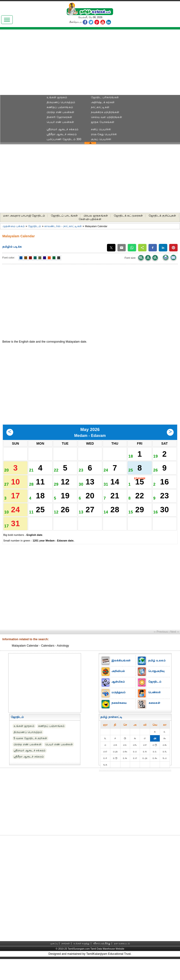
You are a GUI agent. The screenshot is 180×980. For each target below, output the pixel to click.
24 (16, 525)
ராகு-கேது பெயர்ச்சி (104, 134)
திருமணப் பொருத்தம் (61, 102)
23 (164, 508)
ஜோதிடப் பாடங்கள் (64, 216)
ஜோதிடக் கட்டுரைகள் (128, 216)
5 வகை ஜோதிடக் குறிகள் (30, 759)
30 (164, 525)
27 (90, 525)
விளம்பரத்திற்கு (102, 964)
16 (164, 490)
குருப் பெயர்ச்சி (101, 139)
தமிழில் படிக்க (12, 247)
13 (90, 490)
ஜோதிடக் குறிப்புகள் (162, 216)
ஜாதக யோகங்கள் (103, 122)
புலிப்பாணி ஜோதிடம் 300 (64, 139)
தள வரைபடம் (122, 964)
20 (90, 508)
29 (140, 525)
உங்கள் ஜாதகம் (57, 97)
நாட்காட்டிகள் (100, 107)
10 (16, 490)
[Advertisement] (90, 64)
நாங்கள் (66, 964)
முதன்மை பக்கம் (14, 226)
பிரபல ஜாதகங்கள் (96, 216)
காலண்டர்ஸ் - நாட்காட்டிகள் (63, 226)
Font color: (9, 258)
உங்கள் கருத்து (82, 964)
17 (16, 508)
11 (40, 490)
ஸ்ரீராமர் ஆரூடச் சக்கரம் (63, 129)
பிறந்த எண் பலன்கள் (61, 112)
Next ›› (175, 653)
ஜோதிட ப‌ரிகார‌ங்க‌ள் (105, 97)
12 (65, 490)
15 (140, 490)
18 (40, 508)
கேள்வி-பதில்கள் (90, 219)
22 (140, 508)
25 (40, 525)
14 (115, 490)
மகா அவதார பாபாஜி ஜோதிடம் (24, 216)
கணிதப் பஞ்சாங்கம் (60, 107)
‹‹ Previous (161, 653)
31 (16, 543)
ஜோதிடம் (35, 226)
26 (65, 525)
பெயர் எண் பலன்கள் (60, 122)
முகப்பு (54, 964)
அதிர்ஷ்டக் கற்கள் (103, 102)
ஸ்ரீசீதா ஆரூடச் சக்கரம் (62, 134)
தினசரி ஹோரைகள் (59, 117)
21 (115, 508)
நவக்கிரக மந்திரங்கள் (105, 112)
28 (115, 525)
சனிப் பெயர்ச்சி (101, 129)
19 (65, 508)
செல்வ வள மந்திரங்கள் (106, 117)
